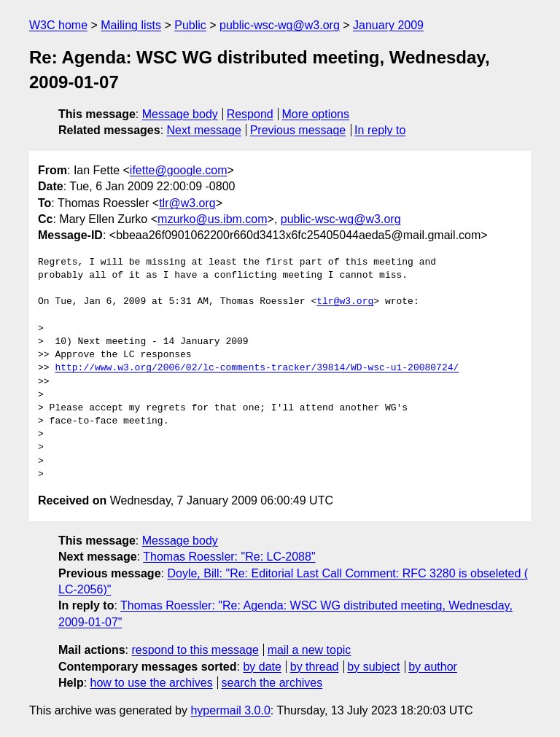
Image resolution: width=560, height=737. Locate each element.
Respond (250, 114)
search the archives (272, 683)
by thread (315, 667)
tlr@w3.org (187, 203)
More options (316, 114)
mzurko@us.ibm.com (213, 219)
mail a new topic (310, 650)
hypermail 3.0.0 (230, 710)
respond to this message (195, 650)
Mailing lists (131, 25)
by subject (373, 667)
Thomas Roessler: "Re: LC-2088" (229, 557)
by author (433, 667)
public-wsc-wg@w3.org (280, 25)
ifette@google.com (179, 170)
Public (190, 25)
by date (262, 667)
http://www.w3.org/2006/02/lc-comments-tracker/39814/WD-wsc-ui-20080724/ (257, 368)
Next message (204, 130)
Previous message (298, 130)
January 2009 (388, 25)
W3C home (58, 25)
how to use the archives (152, 683)
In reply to (380, 130)
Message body (180, 114)
